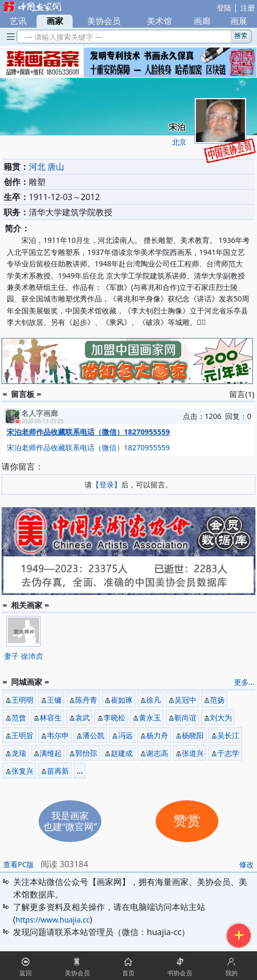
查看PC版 (19, 864)
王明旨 (22, 735)
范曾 (19, 717)
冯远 (125, 735)
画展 (239, 21)
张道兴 (193, 753)
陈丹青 (86, 700)
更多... (244, 682)
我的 (231, 973)
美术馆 (159, 21)
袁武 (83, 717)
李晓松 (114, 717)
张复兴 (22, 771)
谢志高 (157, 753)
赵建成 (122, 753)
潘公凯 (94, 735)
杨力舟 (157, 735)
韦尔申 (58, 735)
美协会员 (104, 21)
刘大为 (221, 717)
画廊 (202, 21)
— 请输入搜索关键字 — (62, 37)
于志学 (228, 753)
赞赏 (187, 821)
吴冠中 (185, 700)
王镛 (54, 700)
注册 (248, 8)
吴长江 (228, 735)
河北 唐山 (46, 167)
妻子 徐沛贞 (24, 656)
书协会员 (180, 973)
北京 (179, 142)
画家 (55, 21)
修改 (247, 864)
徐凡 (154, 700)
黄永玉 (150, 717)
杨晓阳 (193, 735)
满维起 (51, 753)
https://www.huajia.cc (53, 920)
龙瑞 (19, 753)
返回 (26, 973)
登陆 (224, 8)
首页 (128, 973)
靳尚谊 (185, 717)
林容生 (51, 717)
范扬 (217, 700)
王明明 (22, 700)
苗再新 (58, 771)
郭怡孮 (86, 753)
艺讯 (18, 21)
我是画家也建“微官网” (70, 821)
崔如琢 (122, 700)
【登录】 (107, 485)
